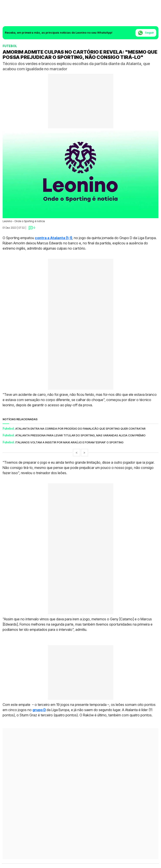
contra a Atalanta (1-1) (53, 238)
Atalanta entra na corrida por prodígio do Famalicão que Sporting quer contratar (80, 429)
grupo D (39, 710)
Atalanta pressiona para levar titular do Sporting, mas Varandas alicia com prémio (80, 435)
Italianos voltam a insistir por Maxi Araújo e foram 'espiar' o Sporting (69, 442)
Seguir (146, 33)
